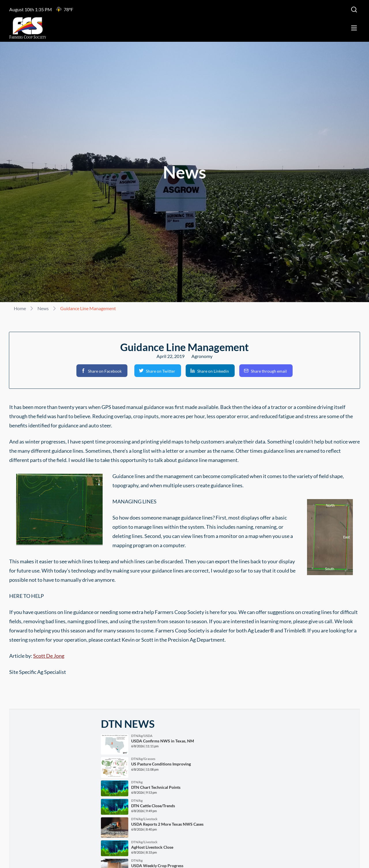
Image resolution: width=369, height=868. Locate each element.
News (43, 308)
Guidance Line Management (88, 308)
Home (20, 308)
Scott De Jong (49, 656)
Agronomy (202, 356)
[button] (102, 371)
